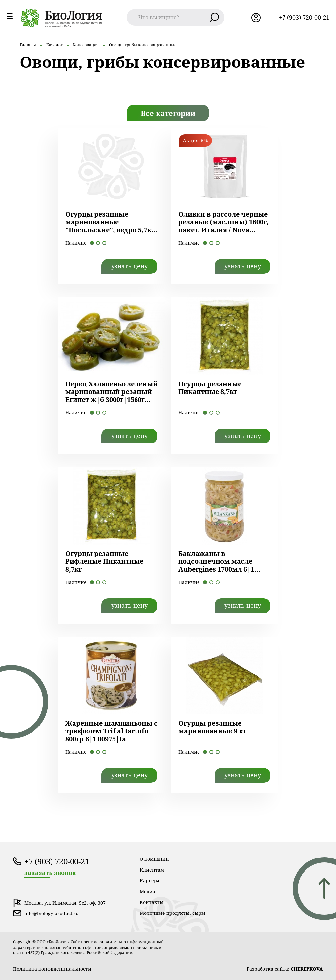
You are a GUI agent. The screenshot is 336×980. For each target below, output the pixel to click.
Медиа (147, 891)
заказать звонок (50, 873)
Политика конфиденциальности (52, 969)
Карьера (150, 881)
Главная (28, 45)
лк (256, 18)
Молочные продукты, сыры (173, 913)
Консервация (86, 45)
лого (62, 18)
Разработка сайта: (285, 969)
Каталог (54, 45)
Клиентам (152, 870)
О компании (154, 859)
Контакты (152, 902)
